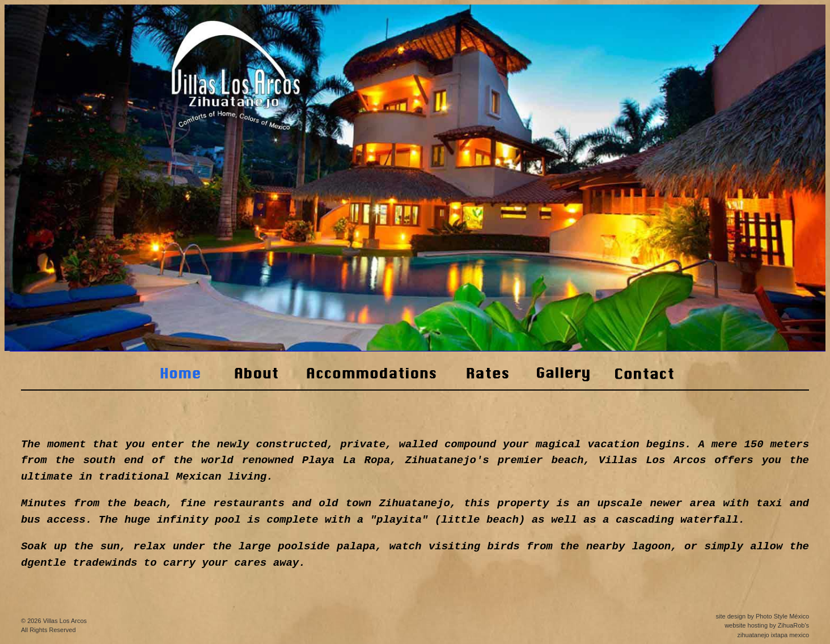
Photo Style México (782, 616)
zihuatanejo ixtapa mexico (773, 635)
